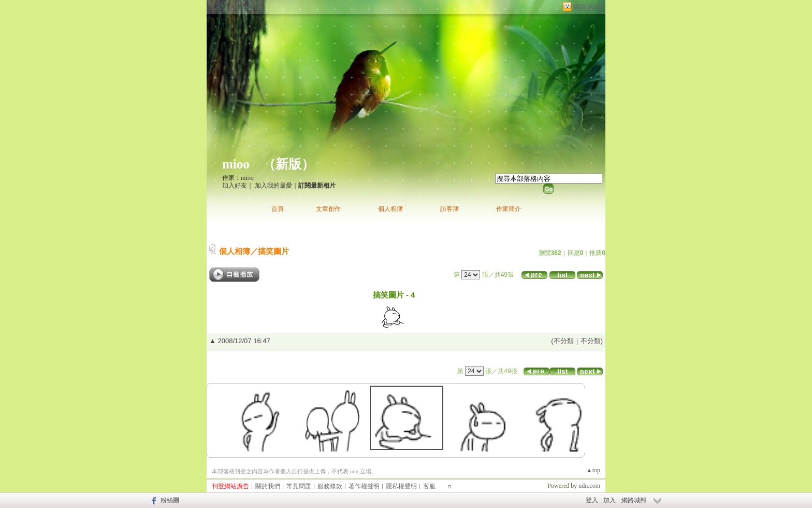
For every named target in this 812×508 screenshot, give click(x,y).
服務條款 (330, 486)
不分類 (564, 341)
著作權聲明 (364, 486)
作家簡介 (509, 209)
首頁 (278, 209)
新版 (288, 164)
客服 (429, 486)
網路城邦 (587, 7)
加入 (610, 500)
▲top (593, 470)
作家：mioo (238, 178)
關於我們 (268, 486)
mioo (236, 164)
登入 (592, 500)
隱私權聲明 (401, 486)
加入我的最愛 (273, 186)
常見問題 (299, 486)
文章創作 (328, 209)
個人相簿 (390, 209)
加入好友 (235, 186)
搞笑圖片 (273, 251)
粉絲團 (170, 500)
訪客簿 (450, 209)
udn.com (589, 486)
